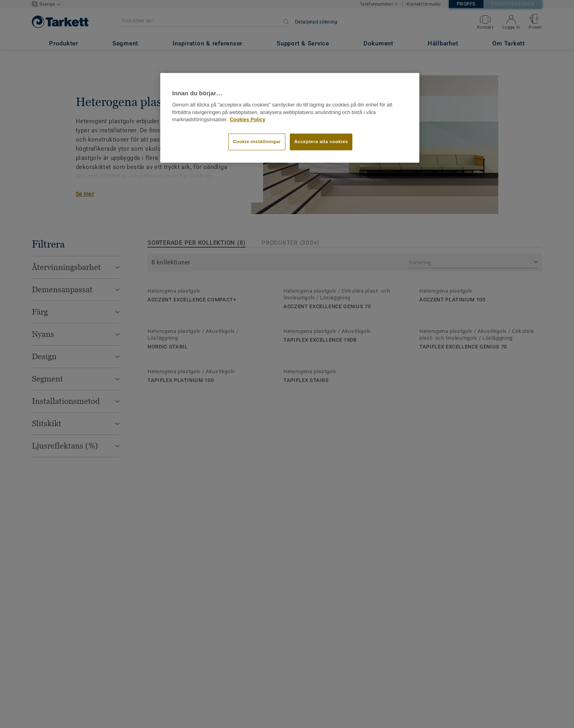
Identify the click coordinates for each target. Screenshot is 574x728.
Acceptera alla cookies (321, 142)
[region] (290, 118)
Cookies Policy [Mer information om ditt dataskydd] (247, 120)
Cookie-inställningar (257, 142)
